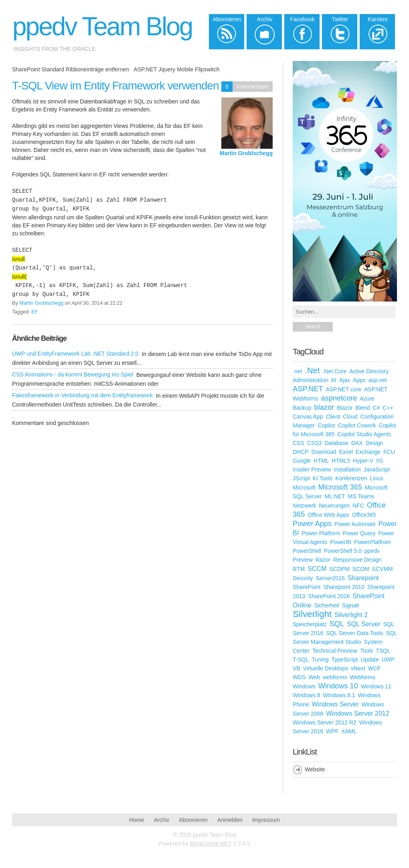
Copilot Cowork (357, 425)
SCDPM (339, 569)
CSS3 (315, 443)
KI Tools (323, 478)
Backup (302, 408)
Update (370, 660)
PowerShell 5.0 (343, 551)
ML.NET (335, 496)
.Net (312, 370)
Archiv (161, 820)
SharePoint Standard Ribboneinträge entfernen (71, 69)
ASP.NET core (343, 389)
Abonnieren (193, 820)
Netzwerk (304, 506)
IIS (380, 461)
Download (324, 452)
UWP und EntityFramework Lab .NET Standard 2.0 (75, 354)
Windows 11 (376, 686)
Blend (363, 408)
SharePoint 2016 (329, 596)
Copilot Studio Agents (364, 434)
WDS (299, 677)
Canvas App (308, 417)
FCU (389, 452)
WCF (375, 668)
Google (302, 461)
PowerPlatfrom (373, 542)
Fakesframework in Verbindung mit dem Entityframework (82, 395)
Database (336, 443)
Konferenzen (351, 478)
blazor (324, 407)
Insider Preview (312, 469)
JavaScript (376, 469)
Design (375, 443)
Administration (311, 380)
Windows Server (335, 704)
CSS (299, 443)
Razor (323, 560)
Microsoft (304, 488)
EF (34, 312)
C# (376, 408)
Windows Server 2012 (357, 713)
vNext (358, 668)
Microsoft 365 (340, 487)
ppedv (372, 551)
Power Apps (312, 524)
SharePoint (307, 587)
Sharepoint (363, 578)
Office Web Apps (328, 515)
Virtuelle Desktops (326, 668)
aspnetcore (339, 398)
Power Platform (321, 533)
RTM (299, 569)
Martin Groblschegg (246, 153)
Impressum (266, 820)
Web (315, 677)
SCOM (361, 569)
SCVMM (383, 569)
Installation (347, 469)
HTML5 (341, 461)
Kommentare (253, 87)
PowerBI (341, 542)
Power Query (359, 533)
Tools (367, 651)
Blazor (345, 408)
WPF (332, 731)
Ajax (345, 380)
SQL (337, 624)
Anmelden (230, 820)
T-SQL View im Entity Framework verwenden (115, 86)
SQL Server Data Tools (354, 633)
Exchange (368, 452)
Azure (367, 399)
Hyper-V (363, 461)
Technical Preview (335, 651)
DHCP (301, 452)
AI (334, 380)
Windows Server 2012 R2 (325, 722)
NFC (358, 506)
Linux (376, 478)
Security (303, 578)
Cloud (350, 417)
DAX (357, 443)
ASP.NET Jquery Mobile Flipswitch (176, 69)
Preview (303, 560)
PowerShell (307, 551)
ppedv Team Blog (102, 26)
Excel (346, 452)
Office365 (364, 515)
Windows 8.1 (339, 695)
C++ (388, 408)
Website (315, 769)
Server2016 (330, 578)
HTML (321, 461)
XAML (349, 731)
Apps (359, 380)
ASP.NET (308, 389)
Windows (304, 686)
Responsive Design (357, 560)
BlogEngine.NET (211, 844)
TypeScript (345, 660)
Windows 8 (306, 695)
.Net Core (334, 371)
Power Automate (355, 524)
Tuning (320, 660)
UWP (388, 660)
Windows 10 (338, 686)
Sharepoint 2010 (344, 587)
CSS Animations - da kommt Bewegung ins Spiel (73, 374)
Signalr (351, 605)
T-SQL (301, 660)
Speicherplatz (310, 624)
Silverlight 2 (351, 615)
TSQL (383, 651)
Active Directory (369, 371)
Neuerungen (334, 506)
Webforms (363, 677)
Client (333, 417)
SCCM (317, 569)
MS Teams (361, 496)
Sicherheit (326, 605)
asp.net (378, 380)
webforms (335, 677)
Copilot (326, 425)
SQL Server (363, 624)
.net (297, 371)
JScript (301, 478)
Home (137, 820)
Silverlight (312, 614)
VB (297, 668)
